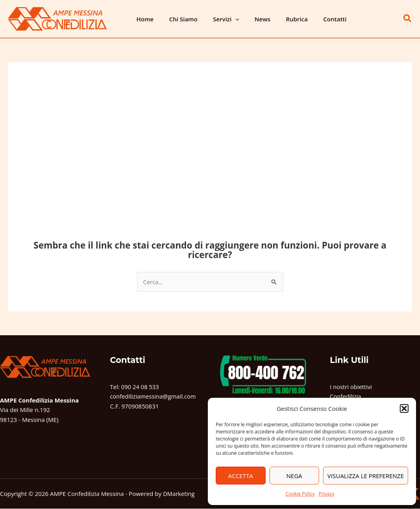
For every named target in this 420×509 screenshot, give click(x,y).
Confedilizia (346, 397)
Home (143, 19)
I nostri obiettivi (351, 387)
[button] (404, 408)
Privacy (327, 494)
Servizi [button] (217, 19)
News (250, 19)
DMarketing (179, 494)
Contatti (315, 19)
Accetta (240, 476)
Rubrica (280, 19)
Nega (294, 476)
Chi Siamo (178, 19)
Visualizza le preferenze (366, 476)
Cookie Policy (300, 494)
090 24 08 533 (140, 387)
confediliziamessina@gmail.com (154, 397)
